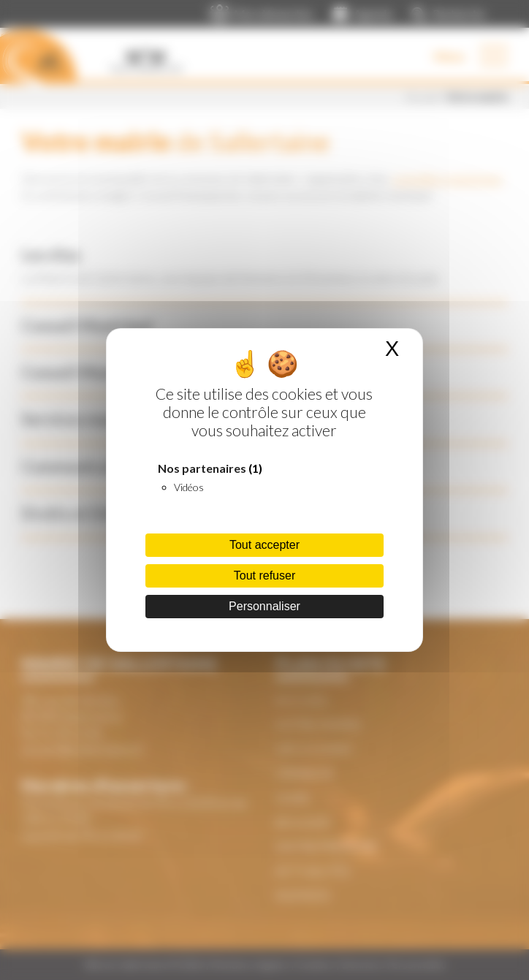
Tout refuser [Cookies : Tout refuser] (264, 576)
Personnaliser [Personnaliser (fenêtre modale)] (264, 606)
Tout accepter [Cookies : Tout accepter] (264, 545)
